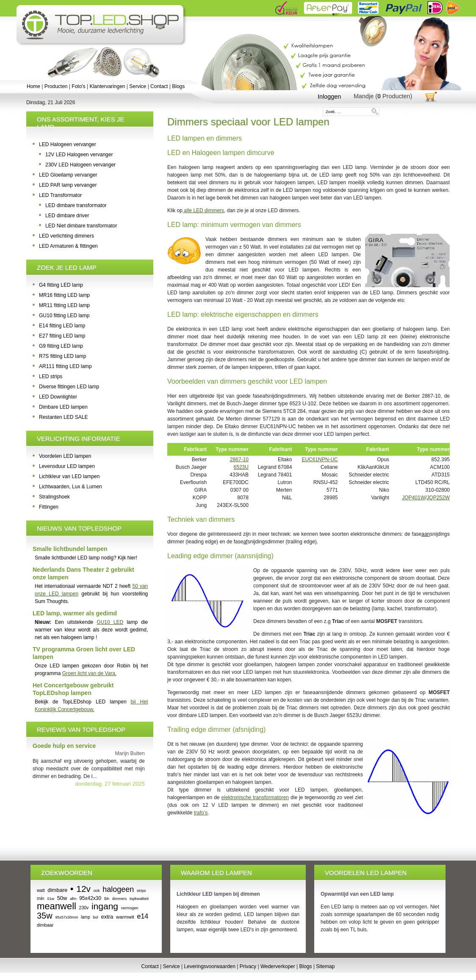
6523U (241, 467)
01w (51, 899)
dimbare (57, 890)
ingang (105, 906)
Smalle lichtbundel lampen (70, 549)
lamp (86, 917)
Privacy (248, 966)
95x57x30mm (66, 917)
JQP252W (438, 498)
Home (33, 86)
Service (138, 86)
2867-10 (239, 460)
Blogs (178, 86)
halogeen (118, 889)
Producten (56, 86)
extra (107, 917)
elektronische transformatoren (255, 797)
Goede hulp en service (64, 746)
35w (45, 916)
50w (62, 898)
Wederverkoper (278, 966)
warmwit (125, 917)
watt (41, 890)
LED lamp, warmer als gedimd (75, 613)
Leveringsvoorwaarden (210, 966)
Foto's (78, 86)
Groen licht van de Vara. (90, 673)
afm (73, 899)
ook (97, 891)
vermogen (130, 908)
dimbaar (45, 925)
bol (95, 917)
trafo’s (201, 813)
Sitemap (325, 966)
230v (84, 908)
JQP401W (414, 498)
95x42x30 (90, 898)
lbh (107, 899)
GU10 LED (110, 622)
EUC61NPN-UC (320, 460)
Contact (159, 86)
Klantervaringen (107, 86)
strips (141, 891)
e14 (143, 916)
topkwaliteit (139, 899)
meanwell (57, 906)
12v (83, 889)
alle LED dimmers (203, 210)
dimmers (120, 899)
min (41, 898)
